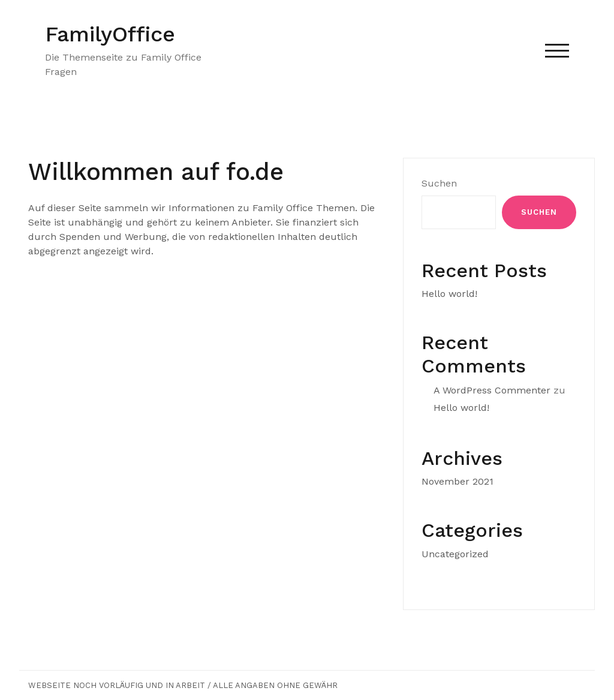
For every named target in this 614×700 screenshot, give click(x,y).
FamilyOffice (110, 34)
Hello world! (449, 294)
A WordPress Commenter (492, 390)
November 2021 (458, 481)
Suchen (439, 183)
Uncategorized (455, 554)
